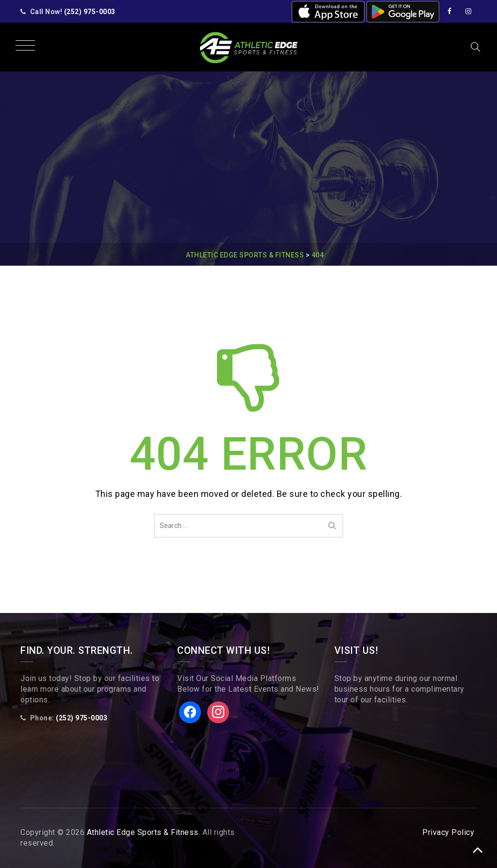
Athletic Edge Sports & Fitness (143, 832)
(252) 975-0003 (90, 12)
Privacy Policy (448, 832)
